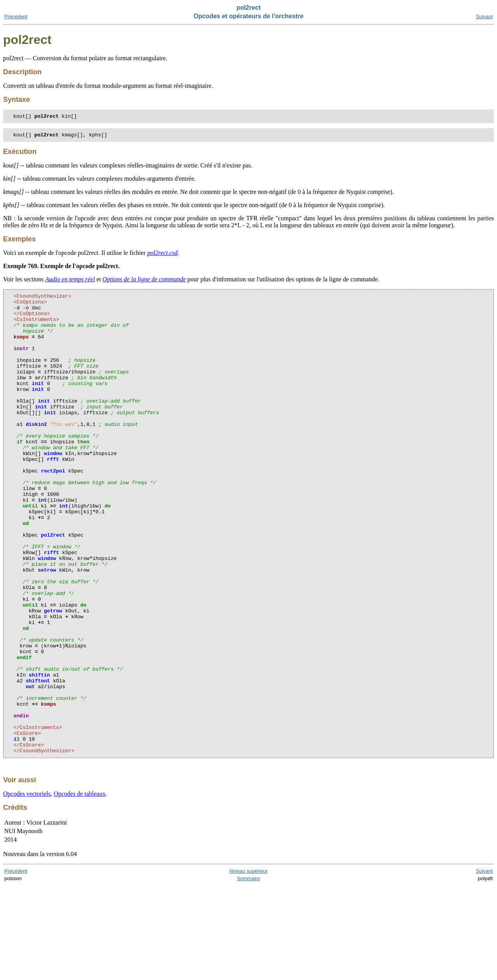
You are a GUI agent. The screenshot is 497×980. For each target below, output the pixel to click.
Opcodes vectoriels (27, 888)
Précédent (16, 17)
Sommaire (248, 973)
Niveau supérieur (248, 965)
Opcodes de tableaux (79, 888)
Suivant (484, 17)
